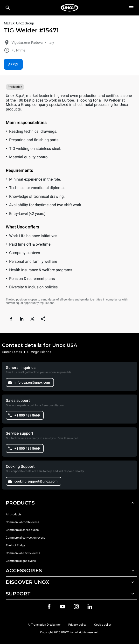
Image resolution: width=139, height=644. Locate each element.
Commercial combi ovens (22, 522)
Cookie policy (103, 625)
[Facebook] (49, 607)
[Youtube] (63, 607)
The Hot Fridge (15, 545)
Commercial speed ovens (22, 530)
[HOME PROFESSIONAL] (69, 8)
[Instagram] (76, 607)
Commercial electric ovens (23, 553)
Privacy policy (77, 625)
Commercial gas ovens (21, 561)
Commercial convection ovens (25, 538)
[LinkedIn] (90, 607)
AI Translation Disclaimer (44, 625)
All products (14, 514)
